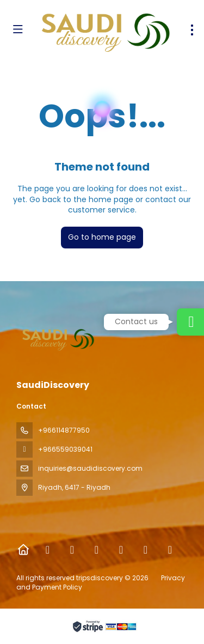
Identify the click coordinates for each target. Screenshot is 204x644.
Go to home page (102, 237)
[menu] (192, 30)
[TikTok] (121, 550)
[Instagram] (97, 550)
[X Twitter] (72, 550)
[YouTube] (146, 550)
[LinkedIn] (170, 550)
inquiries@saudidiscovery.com (90, 468)
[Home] (23, 550)
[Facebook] (48, 550)
